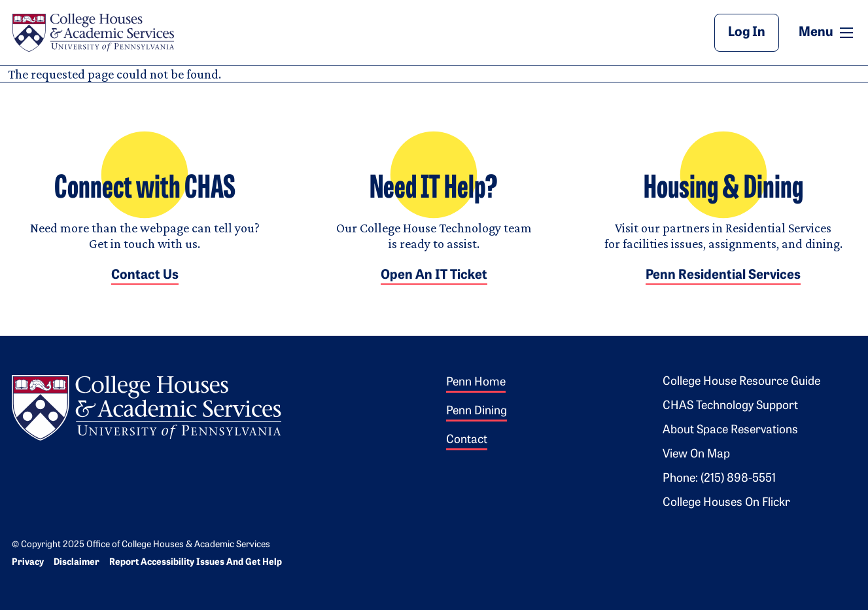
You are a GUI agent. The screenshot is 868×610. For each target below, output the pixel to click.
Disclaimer (77, 563)
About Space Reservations (730, 430)
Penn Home (476, 383)
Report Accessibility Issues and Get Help (196, 563)
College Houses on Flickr (726, 503)
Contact (467, 440)
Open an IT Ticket (434, 276)
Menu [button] (827, 32)
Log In (747, 33)
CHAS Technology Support (730, 406)
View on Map (696, 455)
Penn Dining (477, 411)
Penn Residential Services (723, 276)
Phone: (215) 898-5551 (719, 479)
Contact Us (145, 276)
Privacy (28, 563)
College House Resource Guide (741, 382)
